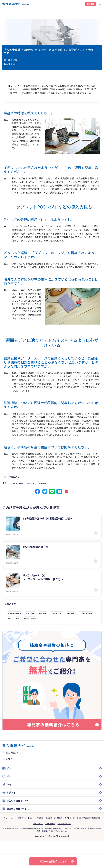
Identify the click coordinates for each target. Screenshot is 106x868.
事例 (17, 618)
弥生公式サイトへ (64, 824)
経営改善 (31, 483)
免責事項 (40, 818)
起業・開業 (30, 613)
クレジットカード (86, 613)
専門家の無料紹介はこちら (53, 861)
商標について (38, 824)
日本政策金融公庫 (14, 613)
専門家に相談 (18, 483)
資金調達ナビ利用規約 (54, 818)
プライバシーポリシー (26, 818)
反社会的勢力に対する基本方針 (88, 818)
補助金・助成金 (30, 618)
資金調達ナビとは (15, 752)
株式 (9, 618)
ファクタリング (57, 613)
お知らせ (10, 759)
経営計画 (42, 483)
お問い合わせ (50, 824)
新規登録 (90, 4)
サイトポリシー (10, 818)
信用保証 (43, 613)
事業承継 (71, 613)
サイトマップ (69, 818)
